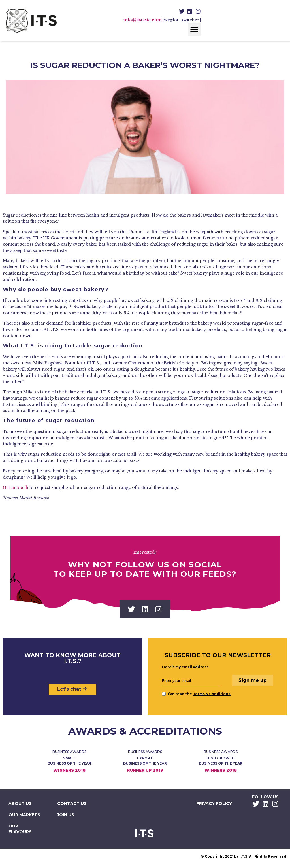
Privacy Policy (214, 803)
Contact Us (72, 803)
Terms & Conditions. (212, 694)
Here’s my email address (185, 667)
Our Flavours (20, 829)
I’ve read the (197, 694)
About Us (20, 803)
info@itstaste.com (142, 20)
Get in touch (16, 487)
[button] (194, 29)
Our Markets (24, 815)
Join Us (66, 815)
